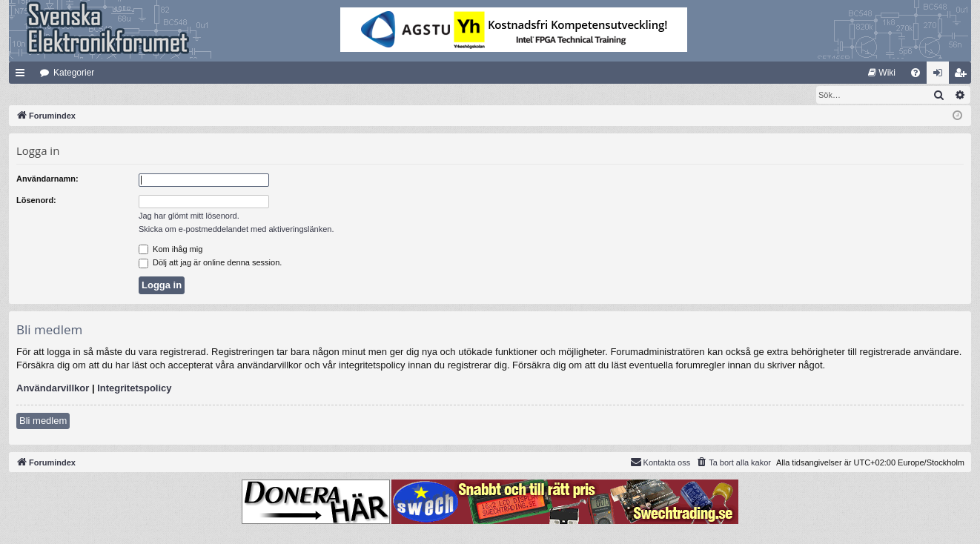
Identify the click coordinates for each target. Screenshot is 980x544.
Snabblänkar (23, 76)
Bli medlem (43, 421)
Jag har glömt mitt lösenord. (189, 216)
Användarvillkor (53, 389)
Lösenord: (36, 201)
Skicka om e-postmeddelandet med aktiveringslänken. (236, 230)
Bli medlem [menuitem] (963, 76)
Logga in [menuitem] (941, 76)
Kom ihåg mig (170, 250)
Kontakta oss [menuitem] (660, 462)
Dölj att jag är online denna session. (210, 263)
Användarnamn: (47, 179)
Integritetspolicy (134, 389)
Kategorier (74, 73)
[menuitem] (882, 73)
